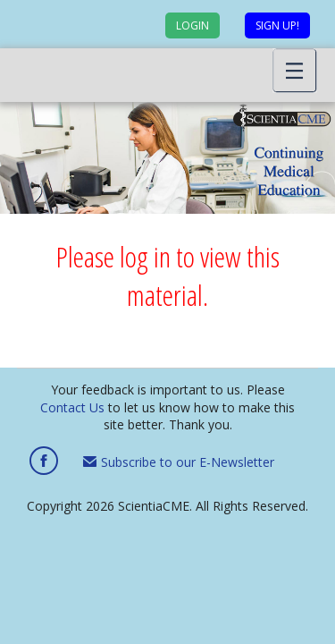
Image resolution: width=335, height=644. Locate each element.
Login (193, 25)
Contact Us (72, 407)
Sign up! (277, 25)
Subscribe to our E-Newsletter (179, 462)
